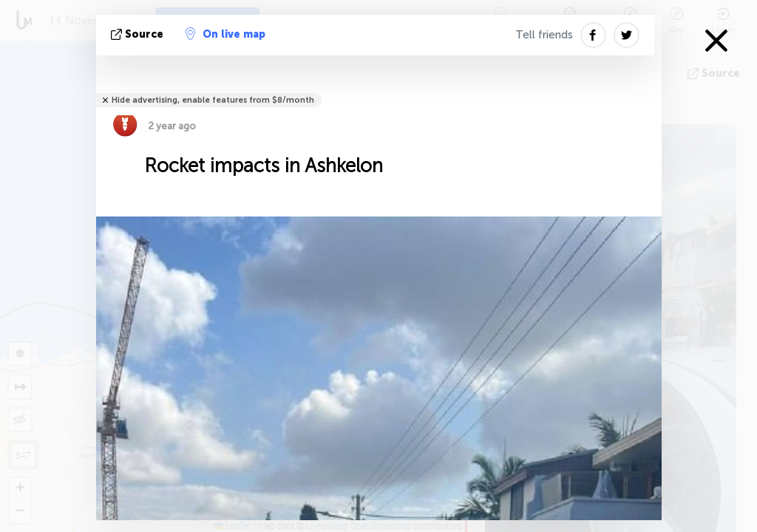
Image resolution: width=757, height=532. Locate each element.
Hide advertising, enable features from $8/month (213, 100)
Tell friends (544, 35)
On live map (225, 34)
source (139, 34)
